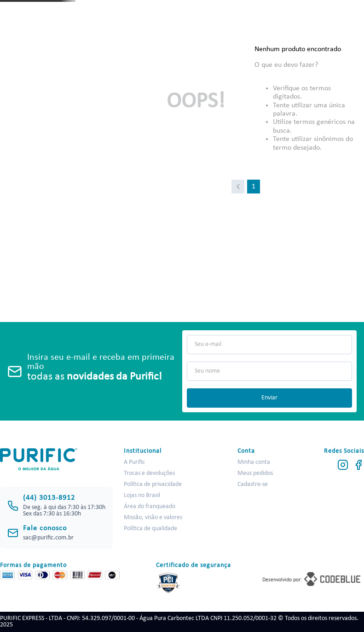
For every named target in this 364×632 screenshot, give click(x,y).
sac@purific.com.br (48, 538)
